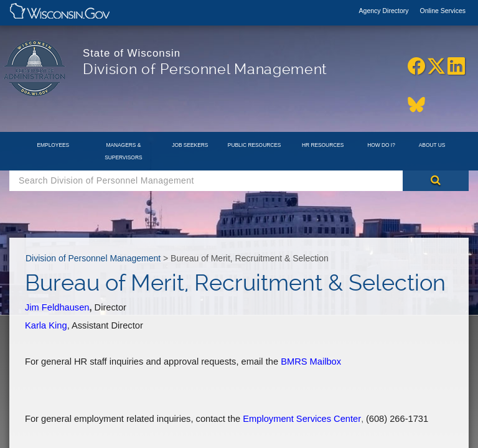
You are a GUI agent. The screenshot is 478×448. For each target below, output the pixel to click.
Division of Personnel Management (93, 258)
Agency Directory (385, 11)
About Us (432, 145)
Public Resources (255, 145)
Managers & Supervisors (123, 151)
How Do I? (381, 145)
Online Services (443, 11)
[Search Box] (206, 180)
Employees (54, 145)
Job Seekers (190, 145)
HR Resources (323, 145)
